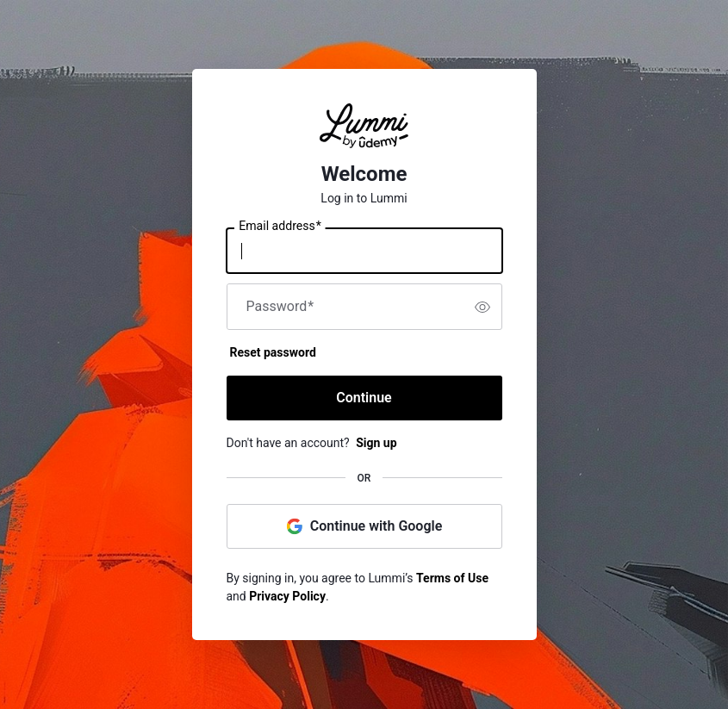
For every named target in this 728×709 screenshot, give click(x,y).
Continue (364, 398)
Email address (280, 227)
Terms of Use (452, 578)
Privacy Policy (287, 596)
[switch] (482, 307)
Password (280, 307)
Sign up (376, 443)
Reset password (273, 352)
